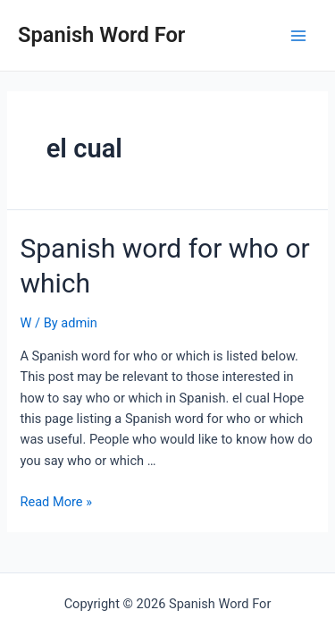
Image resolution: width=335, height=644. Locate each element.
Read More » (56, 502)
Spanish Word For (101, 35)
